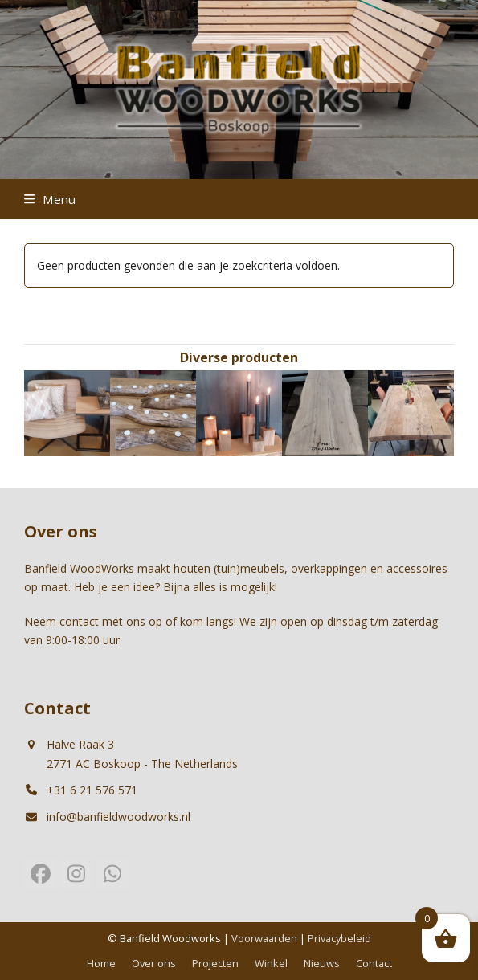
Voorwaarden (264, 938)
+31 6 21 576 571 (92, 790)
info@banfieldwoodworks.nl (118, 817)
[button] (50, 199)
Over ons (154, 963)
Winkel (271, 963)
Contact (374, 963)
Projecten (215, 963)
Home (101, 963)
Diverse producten (239, 357)
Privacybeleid (339, 938)
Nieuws (322, 963)
